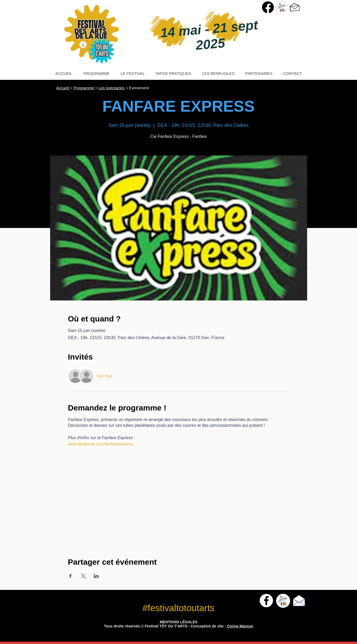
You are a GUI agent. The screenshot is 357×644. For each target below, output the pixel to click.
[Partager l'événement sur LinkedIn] (96, 576)
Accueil (63, 88)
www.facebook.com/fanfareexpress (101, 444)
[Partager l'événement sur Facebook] (70, 576)
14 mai (183, 31)
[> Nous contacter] (295, 7)
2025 (210, 44)
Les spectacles (111, 88)
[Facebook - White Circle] (266, 601)
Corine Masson (240, 626)
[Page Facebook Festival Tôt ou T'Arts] (268, 7)
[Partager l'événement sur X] (83, 576)
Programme (84, 88)
